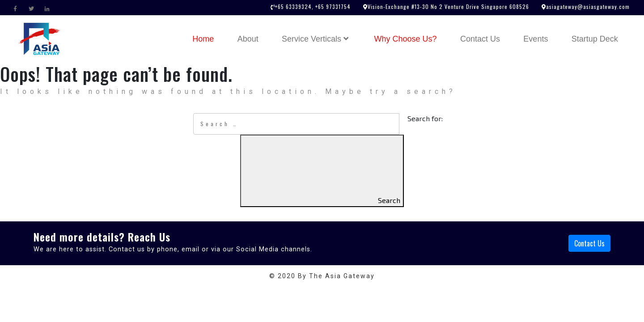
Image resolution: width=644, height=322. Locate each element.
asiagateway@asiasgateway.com (588, 6)
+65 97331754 (332, 6)
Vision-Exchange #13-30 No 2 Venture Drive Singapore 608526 (448, 6)
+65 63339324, (294, 6)
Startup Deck (595, 39)
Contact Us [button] (589, 243)
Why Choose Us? (406, 39)
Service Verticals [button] (316, 39)
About (248, 39)
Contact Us (480, 39)
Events (536, 39)
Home (209, 38)
